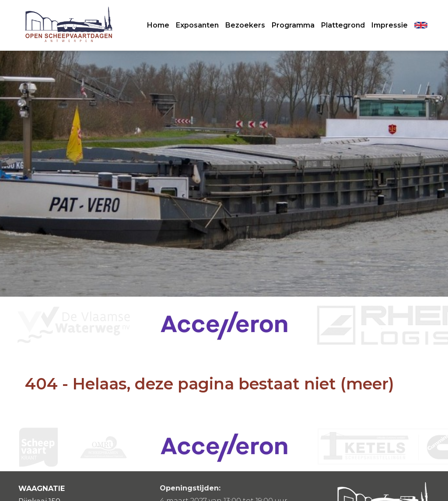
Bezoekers (245, 25)
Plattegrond (343, 25)
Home (158, 25)
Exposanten (197, 25)
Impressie (390, 25)
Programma (293, 25)
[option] (224, 325)
